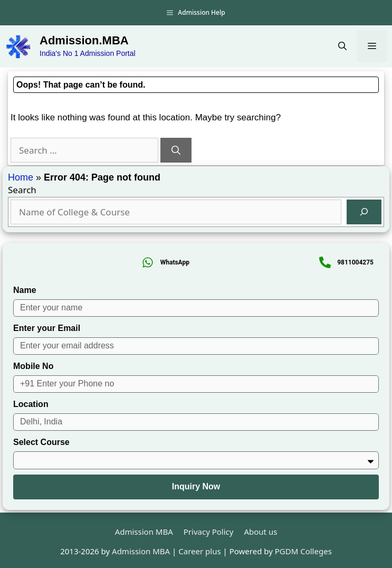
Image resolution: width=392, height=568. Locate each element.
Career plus (199, 551)
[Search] (176, 150)
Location (31, 404)
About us (260, 532)
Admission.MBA (84, 40)
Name (25, 290)
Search (22, 190)
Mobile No (33, 366)
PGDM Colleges (303, 551)
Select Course (41, 442)
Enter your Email (47, 328)
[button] (342, 46)
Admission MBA (144, 532)
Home (21, 177)
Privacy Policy (209, 532)
